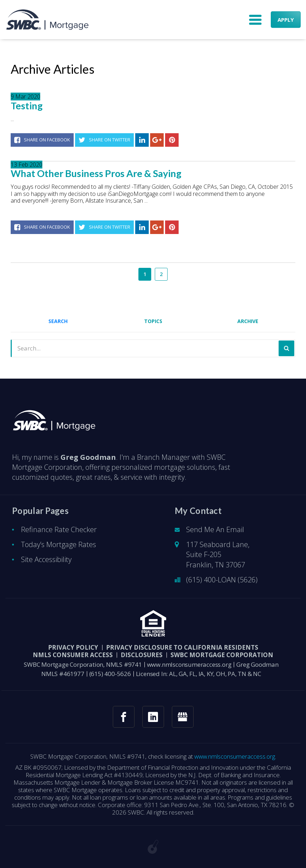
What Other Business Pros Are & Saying (96, 173)
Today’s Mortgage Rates (59, 544)
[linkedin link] (153, 717)
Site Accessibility (46, 559)
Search (58, 321)
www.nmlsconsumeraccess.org (189, 664)
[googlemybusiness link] (183, 717)
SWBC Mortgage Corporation (222, 655)
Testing (27, 106)
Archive (248, 321)
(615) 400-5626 (110, 674)
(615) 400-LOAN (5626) (222, 580)
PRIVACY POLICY (73, 647)
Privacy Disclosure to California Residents (182, 647)
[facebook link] (124, 717)
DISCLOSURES (142, 655)
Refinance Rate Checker (59, 529)
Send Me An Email (215, 529)
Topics (153, 321)
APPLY (286, 20)
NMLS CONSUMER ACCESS (73, 655)
